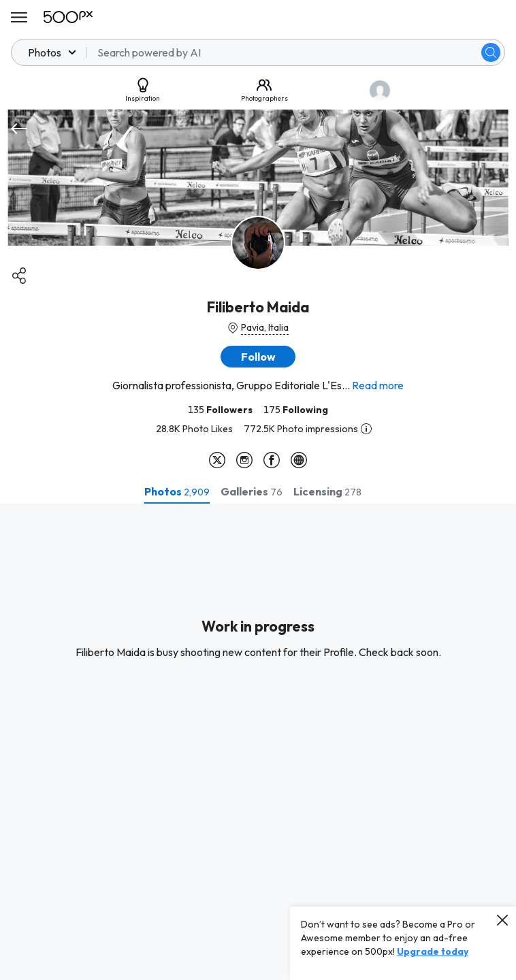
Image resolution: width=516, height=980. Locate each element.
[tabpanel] (258, 742)
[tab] (177, 491)
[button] (258, 357)
